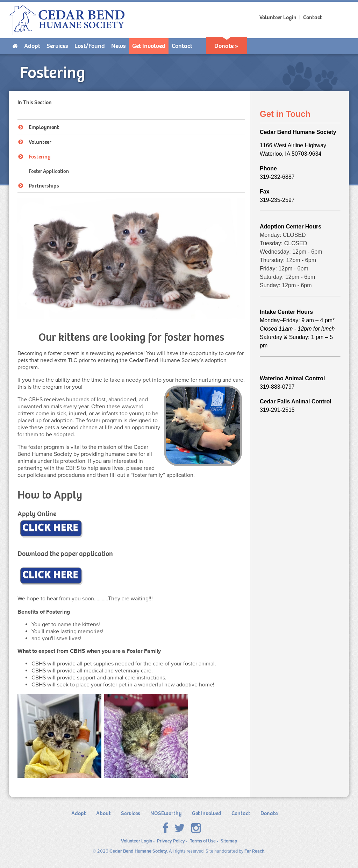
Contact (313, 17)
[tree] (131, 156)
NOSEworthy (166, 813)
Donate (269, 813)
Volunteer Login (278, 17)
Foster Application (49, 171)
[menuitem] (15, 46)
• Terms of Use (201, 841)
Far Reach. (255, 851)
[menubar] (179, 46)
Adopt (79, 813)
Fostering (34, 157)
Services (131, 813)
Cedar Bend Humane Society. (139, 851)
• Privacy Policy (169, 841)
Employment (39, 127)
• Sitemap (227, 841)
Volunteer (35, 142)
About (103, 813)
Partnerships (39, 186)
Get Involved (207, 813)
